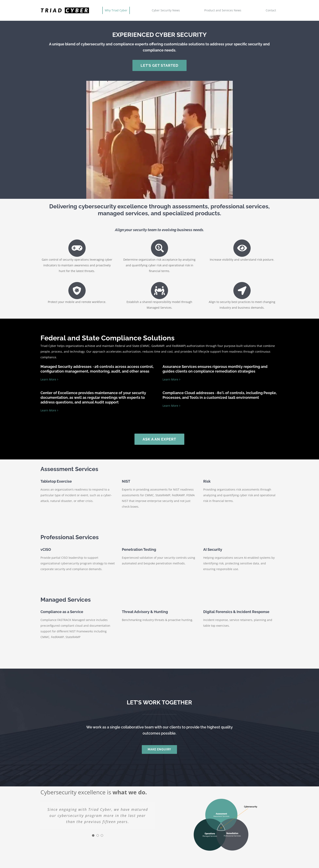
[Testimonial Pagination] (93, 835)
